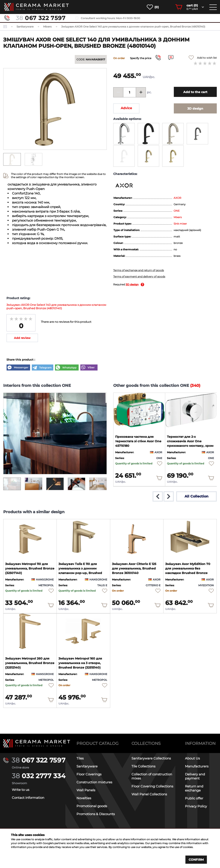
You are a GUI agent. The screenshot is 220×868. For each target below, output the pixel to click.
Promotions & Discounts (96, 814)
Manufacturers (197, 766)
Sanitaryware (87, 766)
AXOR (177, 198)
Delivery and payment (195, 776)
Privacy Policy (196, 806)
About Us (192, 758)
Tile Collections (143, 766)
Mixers (178, 217)
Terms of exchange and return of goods (139, 270)
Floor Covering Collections (152, 786)
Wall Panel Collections (149, 794)
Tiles (80, 758)
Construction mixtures (94, 782)
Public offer (194, 798)
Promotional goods (92, 806)
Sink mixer (180, 224)
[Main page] (37, 743)
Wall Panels (86, 790)
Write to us (21, 790)
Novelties (84, 798)
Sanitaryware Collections (151, 758)
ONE (177, 211)
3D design (132, 284)
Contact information (28, 798)
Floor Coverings (89, 774)
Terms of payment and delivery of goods (139, 276)
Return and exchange (194, 788)
